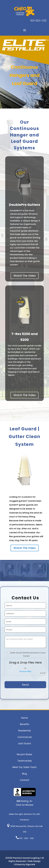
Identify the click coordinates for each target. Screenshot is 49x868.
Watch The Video (25, 276)
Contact (25, 780)
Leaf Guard (24, 743)
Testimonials (25, 761)
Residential (24, 731)
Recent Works (24, 754)
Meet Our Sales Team (25, 767)
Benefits (25, 724)
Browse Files (25, 671)
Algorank (30, 864)
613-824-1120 (38, 21)
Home (24, 718)
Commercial (25, 737)
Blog (24, 774)
